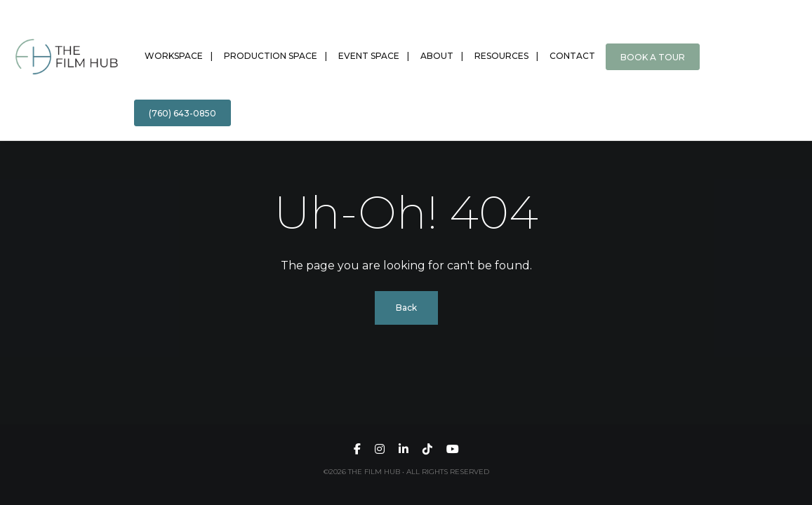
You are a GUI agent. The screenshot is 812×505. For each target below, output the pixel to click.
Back (406, 308)
